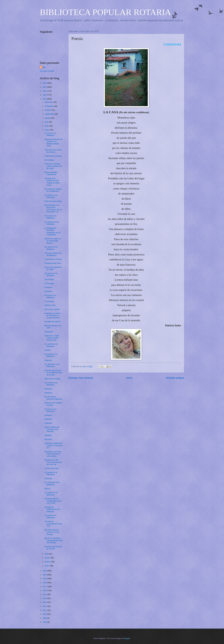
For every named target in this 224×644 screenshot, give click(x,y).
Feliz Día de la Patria (53, 201)
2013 (45, 602)
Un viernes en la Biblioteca (51, 248)
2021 (45, 571)
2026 (45, 83)
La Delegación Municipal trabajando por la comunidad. (52, 231)
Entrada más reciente (81, 378)
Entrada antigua (175, 378)
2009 (45, 618)
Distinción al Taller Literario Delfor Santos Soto (52, 338)
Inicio (129, 378)
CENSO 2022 (50, 305)
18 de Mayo (49, 279)
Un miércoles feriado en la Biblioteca (53, 190)
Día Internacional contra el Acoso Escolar (52, 532)
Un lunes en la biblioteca (50, 296)
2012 (45, 606)
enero (47, 566)
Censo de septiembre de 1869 (53, 268)
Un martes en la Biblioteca (51, 196)
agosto (48, 118)
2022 (45, 99)
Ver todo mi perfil (47, 71)
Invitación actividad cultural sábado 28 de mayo (53, 166)
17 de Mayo (49, 283)
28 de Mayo (49, 160)
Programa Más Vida (53, 263)
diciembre (49, 102)
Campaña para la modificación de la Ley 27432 (53, 501)
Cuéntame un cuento (53, 156)
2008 (45, 622)
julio (47, 122)
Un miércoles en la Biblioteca (52, 365)
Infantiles (48, 435)
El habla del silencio (53, 322)
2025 (45, 87)
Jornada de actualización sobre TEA (53, 524)
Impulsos (48, 439)
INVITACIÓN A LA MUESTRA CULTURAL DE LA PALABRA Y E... (53, 209)
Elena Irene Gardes (52, 379)
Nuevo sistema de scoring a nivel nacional (52, 429)
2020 (45, 575)
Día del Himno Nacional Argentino (53, 398)
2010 (45, 614)
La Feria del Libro (52, 468)
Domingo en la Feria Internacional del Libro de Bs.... (53, 454)
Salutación (49, 332)
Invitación (48, 287)
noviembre (49, 106)
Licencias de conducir (53, 259)
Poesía (47, 489)
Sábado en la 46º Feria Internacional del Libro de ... (53, 462)
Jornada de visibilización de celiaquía (52, 509)
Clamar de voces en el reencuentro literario (53, 241)
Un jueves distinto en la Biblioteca (53, 254)
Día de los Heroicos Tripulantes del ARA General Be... (54, 540)
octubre (48, 110)
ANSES (48, 350)
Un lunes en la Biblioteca (50, 134)
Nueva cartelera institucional (51, 173)
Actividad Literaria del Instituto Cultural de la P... (53, 445)
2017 (45, 587)
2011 (45, 610)
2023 (45, 95)
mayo (47, 130)
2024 (45, 91)
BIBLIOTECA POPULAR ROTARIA (105, 12)
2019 (45, 579)
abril (47, 554)
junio (47, 126)
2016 (45, 590)
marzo (48, 558)
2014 (45, 598)
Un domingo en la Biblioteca (52, 223)
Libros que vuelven (52, 309)
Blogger (127, 638)
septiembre (50, 114)
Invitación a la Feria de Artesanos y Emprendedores (52, 316)
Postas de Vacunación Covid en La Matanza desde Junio (53, 143)
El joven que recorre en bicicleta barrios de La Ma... (53, 373)
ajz (44, 67)
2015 (45, 594)
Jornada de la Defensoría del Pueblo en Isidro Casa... (52, 182)
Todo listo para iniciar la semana (53, 151)
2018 (45, 583)
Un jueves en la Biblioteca (51, 355)
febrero (48, 562)
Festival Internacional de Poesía (53, 548)
